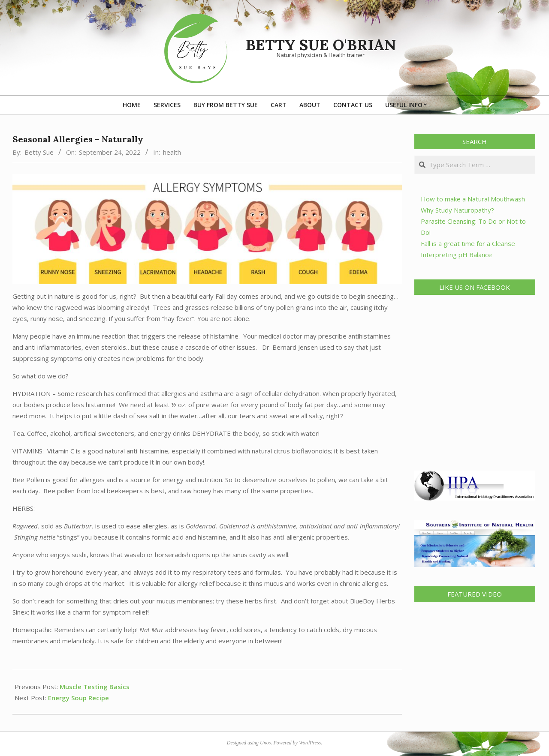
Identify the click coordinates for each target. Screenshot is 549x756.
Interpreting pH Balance (456, 255)
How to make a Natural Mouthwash (473, 199)
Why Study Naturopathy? (457, 210)
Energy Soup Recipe (78, 698)
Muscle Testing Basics (95, 687)
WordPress (310, 743)
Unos (265, 743)
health (172, 152)
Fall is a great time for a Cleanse (468, 243)
